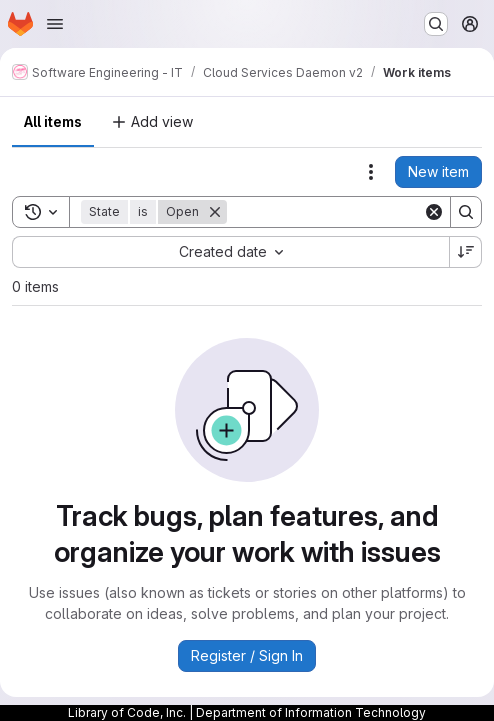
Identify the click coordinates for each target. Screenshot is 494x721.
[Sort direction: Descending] (466, 252)
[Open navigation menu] (55, 24)
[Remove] (215, 212)
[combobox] (230, 252)
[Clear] (434, 212)
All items (53, 121)
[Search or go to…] (436, 24)
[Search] (351, 212)
